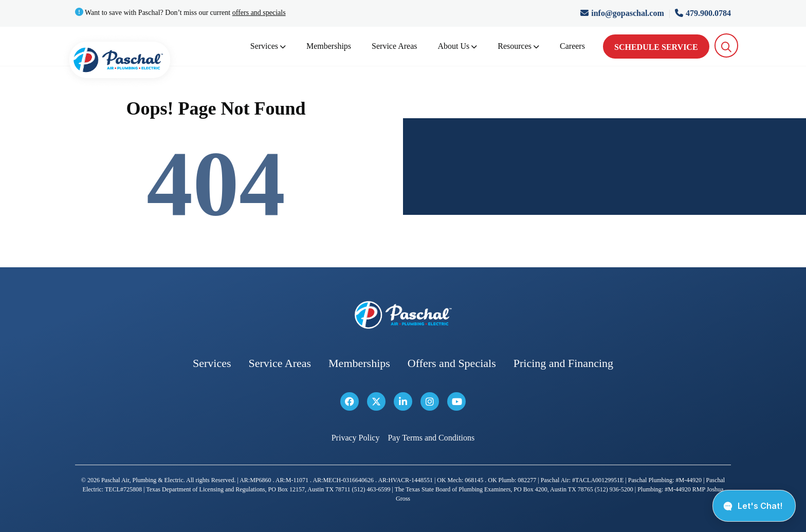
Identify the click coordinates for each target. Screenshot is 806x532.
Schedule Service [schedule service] (656, 47)
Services (268, 46)
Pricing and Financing (563, 363)
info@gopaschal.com (623, 13)
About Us (458, 46)
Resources (518, 46)
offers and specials (259, 13)
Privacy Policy (356, 438)
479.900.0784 (703, 13)
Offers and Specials (452, 363)
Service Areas (394, 46)
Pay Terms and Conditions (431, 438)
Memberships (329, 46)
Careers (572, 46)
